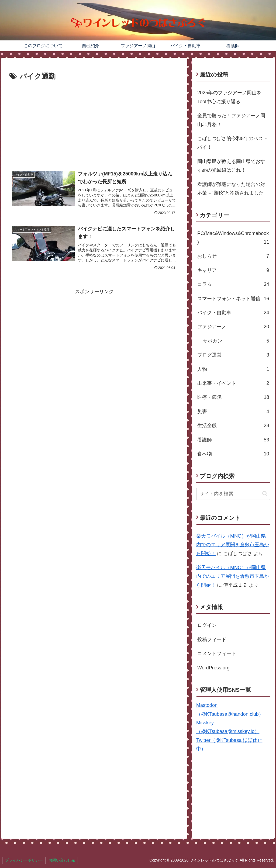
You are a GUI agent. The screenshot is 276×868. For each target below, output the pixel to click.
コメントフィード (217, 653)
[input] (233, 494)
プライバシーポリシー (24, 860)
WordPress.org (213, 668)
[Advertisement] (94, 123)
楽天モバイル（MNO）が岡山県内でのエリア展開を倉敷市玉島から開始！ (233, 545)
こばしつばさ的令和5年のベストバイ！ (233, 143)
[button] (265, 494)
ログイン (207, 625)
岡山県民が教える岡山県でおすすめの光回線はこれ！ (231, 166)
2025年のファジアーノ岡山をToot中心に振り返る (229, 97)
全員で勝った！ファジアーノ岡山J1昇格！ (231, 120)
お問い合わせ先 (62, 860)
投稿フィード (212, 639)
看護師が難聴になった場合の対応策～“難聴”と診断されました (231, 189)
